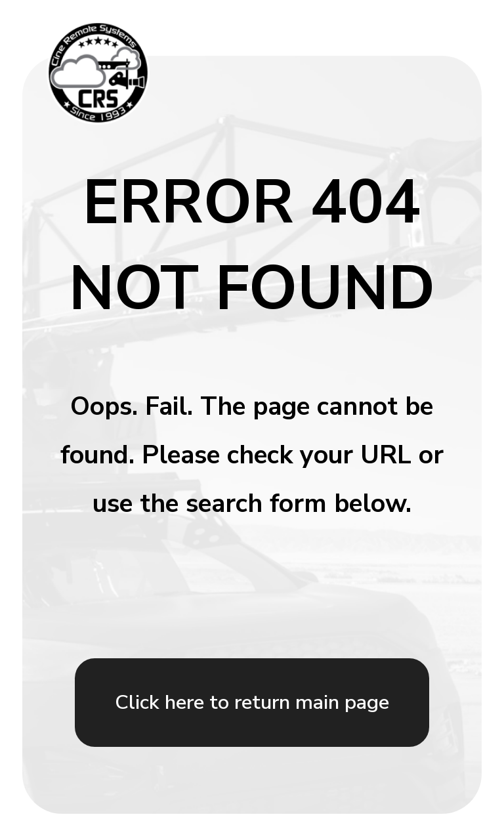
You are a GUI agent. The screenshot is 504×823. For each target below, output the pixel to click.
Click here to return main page (252, 702)
